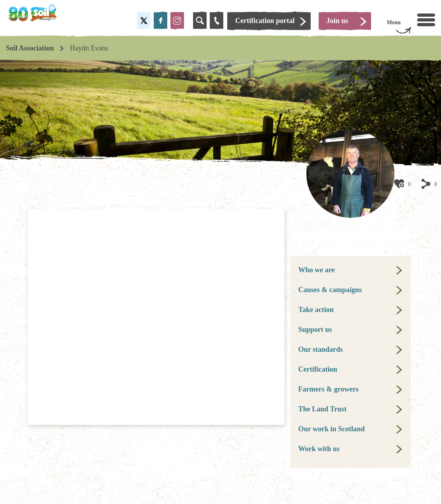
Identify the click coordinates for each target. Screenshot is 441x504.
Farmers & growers (329, 389)
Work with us (319, 449)
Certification (318, 369)
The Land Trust (322, 409)
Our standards (321, 349)
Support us (315, 330)
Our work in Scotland (332, 429)
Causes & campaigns (330, 290)
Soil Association (30, 48)
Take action (316, 310)
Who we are (317, 270)
